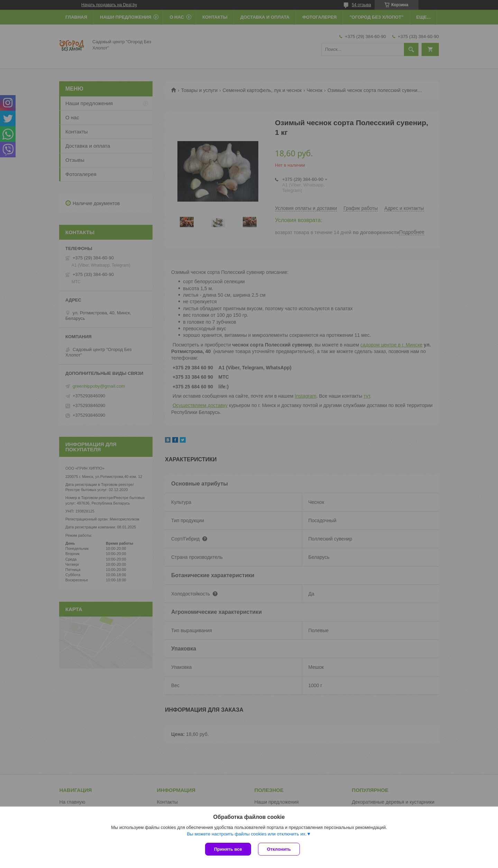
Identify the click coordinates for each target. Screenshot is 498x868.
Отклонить (279, 849)
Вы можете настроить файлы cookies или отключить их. (247, 834)
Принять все (228, 849)
